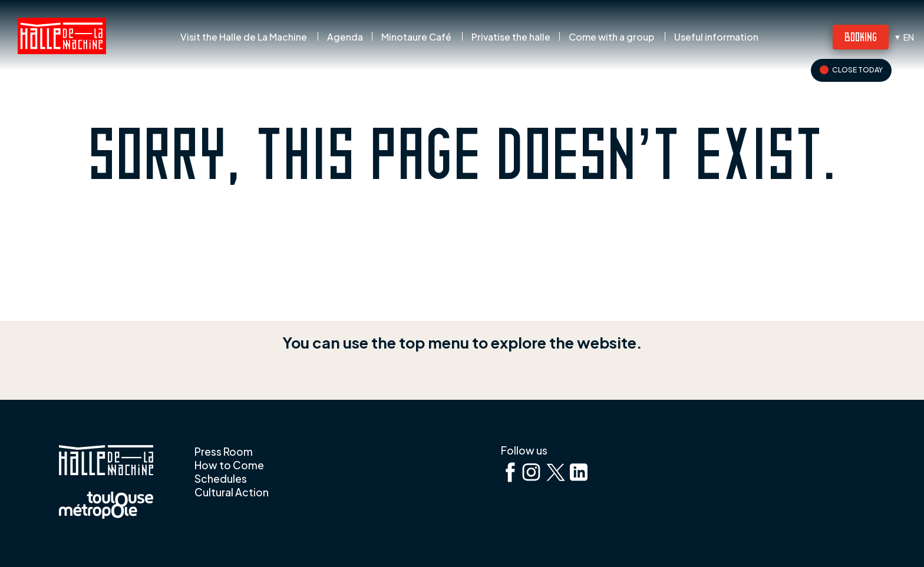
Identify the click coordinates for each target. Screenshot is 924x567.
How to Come (229, 465)
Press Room (224, 452)
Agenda (345, 37)
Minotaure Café (416, 37)
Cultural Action (232, 492)
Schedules (221, 479)
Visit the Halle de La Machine (244, 37)
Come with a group (611, 37)
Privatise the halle (511, 37)
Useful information (716, 37)
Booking (861, 36)
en (909, 37)
